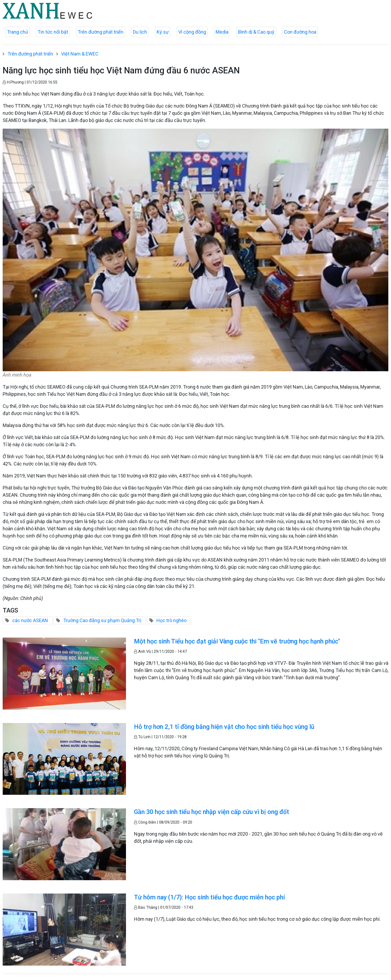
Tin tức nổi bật (53, 32)
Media (222, 32)
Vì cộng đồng (192, 32)
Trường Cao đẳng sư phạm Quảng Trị (102, 620)
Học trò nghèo (171, 620)
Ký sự (163, 32)
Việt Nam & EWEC (80, 54)
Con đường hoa (300, 32)
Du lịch (140, 32)
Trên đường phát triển (100, 32)
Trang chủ (17, 32)
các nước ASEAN (30, 620)
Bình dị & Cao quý (256, 32)
